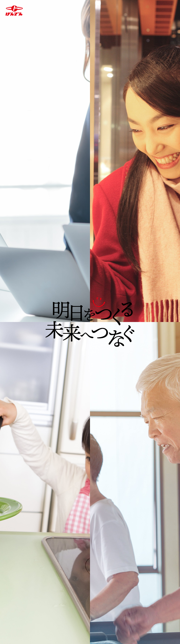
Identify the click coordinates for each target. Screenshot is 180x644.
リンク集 (120, 626)
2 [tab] (92, 251)
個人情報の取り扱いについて (49, 626)
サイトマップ (141, 626)
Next (176, 194)
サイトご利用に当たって (91, 626)
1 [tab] (89, 251)
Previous (4, 194)
